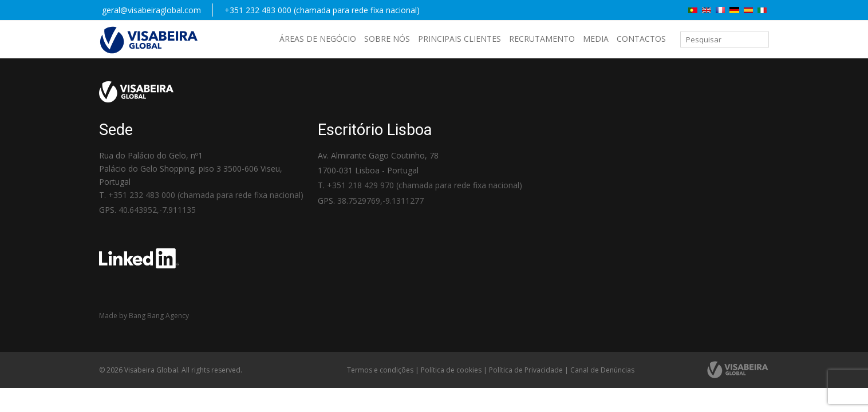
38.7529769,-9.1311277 (380, 201)
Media (596, 39)
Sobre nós (387, 39)
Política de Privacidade (526, 370)
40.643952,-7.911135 (157, 210)
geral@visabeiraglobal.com (151, 10)
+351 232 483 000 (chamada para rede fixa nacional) (322, 10)
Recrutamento (542, 39)
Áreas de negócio (318, 39)
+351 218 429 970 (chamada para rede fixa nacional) (425, 185)
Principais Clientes (459, 39)
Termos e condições (380, 370)
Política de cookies (451, 370)
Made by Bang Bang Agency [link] (144, 316)
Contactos (641, 39)
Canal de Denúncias (602, 370)
